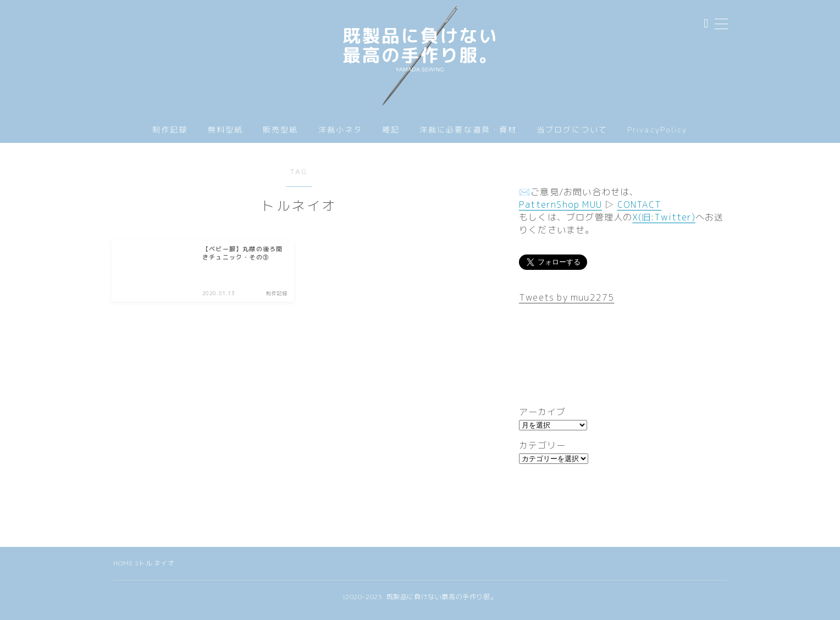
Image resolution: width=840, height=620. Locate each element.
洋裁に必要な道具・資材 (468, 137)
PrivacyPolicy (657, 136)
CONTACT (639, 211)
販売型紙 (280, 137)
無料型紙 (225, 137)
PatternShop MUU (560, 211)
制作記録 (170, 137)
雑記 (391, 137)
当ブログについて (572, 137)
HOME (124, 570)
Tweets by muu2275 (567, 304)
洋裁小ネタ (341, 137)
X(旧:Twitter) (664, 224)
